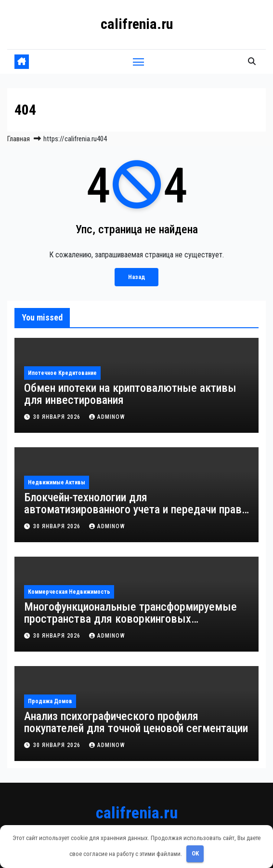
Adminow (107, 417)
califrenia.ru (137, 24)
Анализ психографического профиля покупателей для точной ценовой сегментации (136, 722)
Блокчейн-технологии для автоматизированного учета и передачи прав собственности (133, 509)
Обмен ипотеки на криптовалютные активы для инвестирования (130, 394)
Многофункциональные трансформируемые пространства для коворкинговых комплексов (130, 619)
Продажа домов (50, 701)
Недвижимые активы (57, 482)
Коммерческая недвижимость (69, 592)
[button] (252, 61)
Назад (136, 277)
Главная (19, 139)
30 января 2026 (58, 417)
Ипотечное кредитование (62, 373)
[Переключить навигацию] (139, 62)
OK (195, 853)
